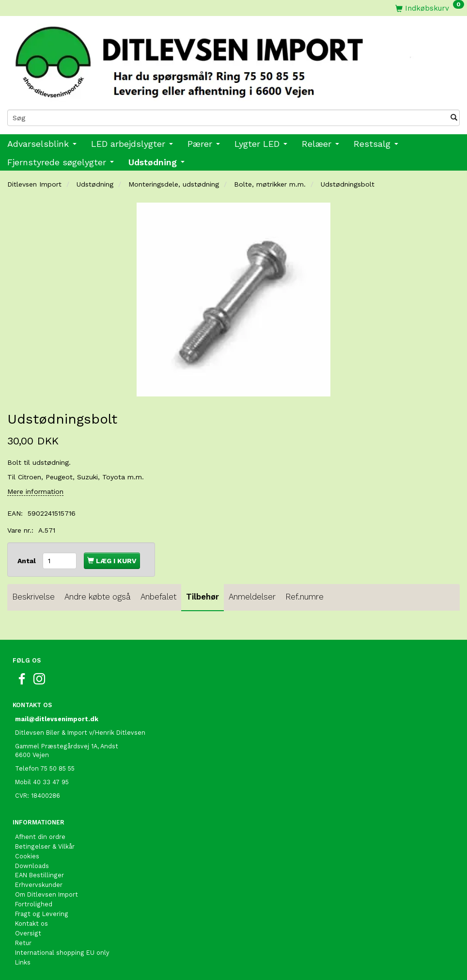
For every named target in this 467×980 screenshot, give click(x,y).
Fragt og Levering (42, 914)
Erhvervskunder (39, 885)
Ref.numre (304, 597)
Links (23, 962)
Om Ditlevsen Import (47, 894)
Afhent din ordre (40, 837)
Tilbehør (202, 597)
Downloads (32, 866)
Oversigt (28, 933)
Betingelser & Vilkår (45, 846)
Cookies (27, 856)
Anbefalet (158, 597)
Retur (23, 943)
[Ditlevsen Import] (233, 59)
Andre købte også (98, 597)
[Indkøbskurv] (430, 8)
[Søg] (454, 118)
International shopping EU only (62, 953)
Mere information (35, 491)
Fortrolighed (34, 904)
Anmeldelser (252, 597)
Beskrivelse (33, 597)
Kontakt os (31, 924)
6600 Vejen (32, 755)
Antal (28, 561)
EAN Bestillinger (39, 875)
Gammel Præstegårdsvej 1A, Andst (67, 746)
